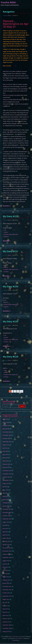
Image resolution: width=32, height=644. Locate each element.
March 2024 (6, 500)
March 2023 (6, 538)
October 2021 (6, 593)
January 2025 (6, 467)
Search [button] (22, 406)
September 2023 (7, 519)
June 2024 (5, 490)
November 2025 (7, 435)
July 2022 (5, 564)
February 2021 (6, 619)
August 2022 (6, 561)
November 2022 (7, 551)
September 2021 (7, 596)
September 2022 (7, 557)
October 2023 (6, 516)
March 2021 (6, 615)
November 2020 (7, 628)
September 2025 (7, 442)
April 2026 (5, 419)
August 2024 (6, 483)
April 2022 (5, 574)
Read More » (7, 206)
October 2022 (6, 554)
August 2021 (6, 599)
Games (6, 232)
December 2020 (7, 625)
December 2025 (7, 432)
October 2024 (6, 477)
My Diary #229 (11, 321)
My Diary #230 (11, 286)
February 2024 (6, 503)
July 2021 (5, 602)
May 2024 (5, 493)
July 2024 (5, 487)
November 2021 (7, 590)
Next (21, 391)
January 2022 (6, 583)
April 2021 (5, 612)
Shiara (9, 16)
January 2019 (6, 631)
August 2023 (6, 522)
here (7, 84)
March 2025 (6, 461)
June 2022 (5, 567)
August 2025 (6, 445)
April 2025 (5, 458)
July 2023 (5, 525)
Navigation (9, 12)
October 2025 (6, 438)
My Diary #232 (11, 216)
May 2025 (5, 455)
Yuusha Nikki (8, 2)
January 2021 (6, 622)
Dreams (6, 237)
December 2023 (7, 509)
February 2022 (6, 580)
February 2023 (6, 541)
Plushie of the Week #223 (11, 305)
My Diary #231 (11, 251)
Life (5, 230)
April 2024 (5, 496)
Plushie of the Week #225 (11, 234)
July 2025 (5, 448)
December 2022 (7, 548)
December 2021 (7, 586)
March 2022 (6, 577)
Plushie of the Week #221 (11, 340)
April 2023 (5, 535)
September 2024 (7, 480)
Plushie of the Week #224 (11, 269)
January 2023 (6, 545)
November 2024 (7, 474)
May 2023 (5, 532)
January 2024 (6, 506)
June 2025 (5, 451)
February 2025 (6, 464)
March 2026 (6, 422)
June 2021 (5, 606)
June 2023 (5, 528)
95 (18, 391)
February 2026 (6, 426)
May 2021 (5, 609)
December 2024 (7, 471)
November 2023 (7, 512)
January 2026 (6, 429)
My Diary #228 (11, 357)
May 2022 (5, 570)
